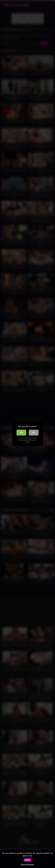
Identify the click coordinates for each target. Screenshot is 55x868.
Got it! (27, 860)
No (34, 433)
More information (27, 864)
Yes (21, 433)
